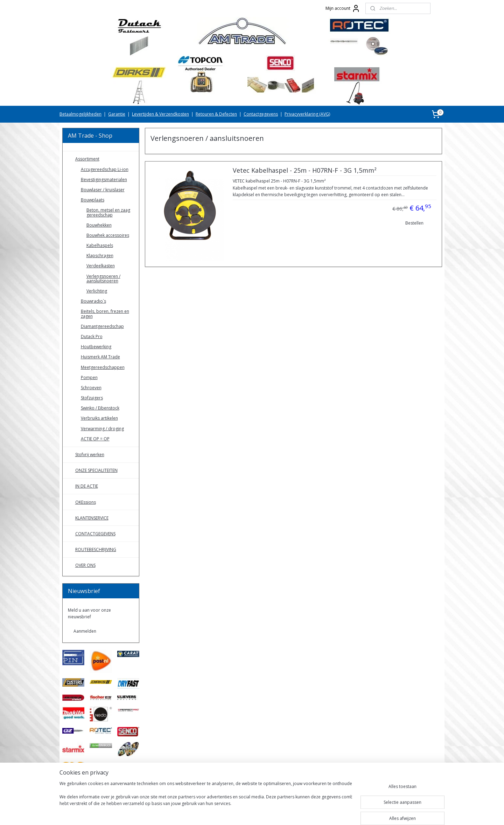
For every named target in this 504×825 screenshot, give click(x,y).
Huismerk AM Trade (100, 357)
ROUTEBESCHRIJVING (96, 549)
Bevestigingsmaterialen (104, 180)
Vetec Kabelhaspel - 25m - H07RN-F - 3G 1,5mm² (304, 171)
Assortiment (87, 159)
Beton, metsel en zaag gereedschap (108, 212)
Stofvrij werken (90, 455)
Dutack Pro (92, 336)
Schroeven (91, 388)
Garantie (117, 114)
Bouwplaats (93, 200)
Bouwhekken (99, 225)
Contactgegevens (261, 114)
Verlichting (97, 291)
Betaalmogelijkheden (80, 114)
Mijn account (343, 8)
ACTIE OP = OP (95, 439)
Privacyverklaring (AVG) (307, 114)
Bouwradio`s (93, 301)
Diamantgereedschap (102, 326)
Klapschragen (100, 256)
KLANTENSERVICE (92, 518)
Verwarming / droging (102, 429)
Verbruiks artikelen (99, 418)
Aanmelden (85, 631)
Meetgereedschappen (103, 367)
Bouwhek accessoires (108, 235)
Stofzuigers (92, 398)
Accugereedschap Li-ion (105, 169)
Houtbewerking (96, 347)
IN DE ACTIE (87, 486)
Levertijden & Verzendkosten (160, 114)
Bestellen (414, 223)
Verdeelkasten (101, 266)
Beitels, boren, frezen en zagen (105, 314)
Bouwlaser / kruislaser (103, 190)
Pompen (89, 377)
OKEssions (86, 502)
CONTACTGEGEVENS (95, 534)
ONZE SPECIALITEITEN (96, 470)
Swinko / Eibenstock (100, 408)
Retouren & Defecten (216, 114)
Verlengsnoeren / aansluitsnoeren (103, 279)
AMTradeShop (82, 790)
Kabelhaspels (100, 245)
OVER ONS (85, 565)
